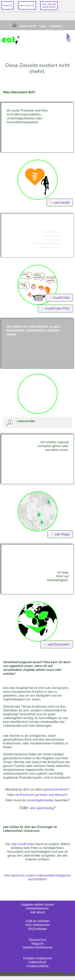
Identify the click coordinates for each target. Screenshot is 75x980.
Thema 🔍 (7, 5)
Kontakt (29, 958)
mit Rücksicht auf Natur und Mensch (40, 795)
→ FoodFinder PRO (55, 308)
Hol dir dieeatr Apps (49, 6)
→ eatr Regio (60, 534)
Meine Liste (28, 26)
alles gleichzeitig (41, 808)
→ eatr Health (60, 203)
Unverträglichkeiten (40, 800)
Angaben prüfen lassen (37, 905)
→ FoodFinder (59, 298)
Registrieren (56, 26)
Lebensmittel (26, 421)
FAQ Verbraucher (37, 925)
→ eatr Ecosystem (57, 644)
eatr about (37, 912)
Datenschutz (37, 962)
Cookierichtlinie (37, 966)
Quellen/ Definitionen (38, 947)
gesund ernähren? (57, 789)
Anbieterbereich (37, 908)
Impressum (44, 958)
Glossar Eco (37, 940)
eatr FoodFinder (23, 844)
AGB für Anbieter (37, 921)
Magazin (37, 944)
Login (42, 26)
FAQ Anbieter (37, 929)
